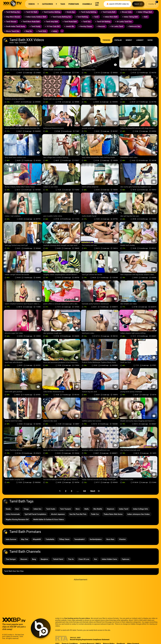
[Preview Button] (38, 65)
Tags (16, 43)
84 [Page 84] (85, 491)
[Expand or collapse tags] (62, 31)
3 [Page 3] (71, 491)
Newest (129, 40)
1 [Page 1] (60, 491)
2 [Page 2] (66, 491)
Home (11, 43)
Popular (118, 40)
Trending (106, 40)
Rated (150, 40)
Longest (140, 40)
